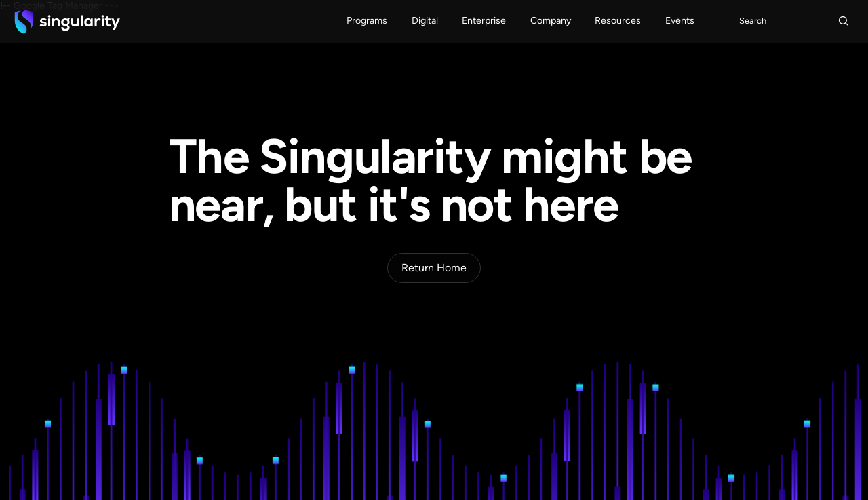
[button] (368, 21)
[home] (67, 21)
